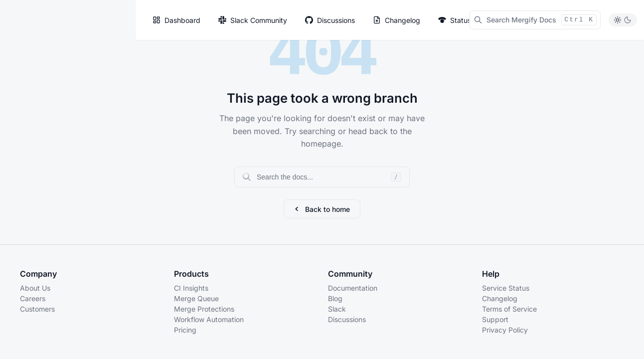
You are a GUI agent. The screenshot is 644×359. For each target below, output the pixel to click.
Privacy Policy (505, 330)
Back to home (322, 209)
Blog (335, 298)
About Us (35, 288)
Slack (337, 309)
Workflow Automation (209, 319)
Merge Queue (196, 298)
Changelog (500, 298)
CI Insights (191, 288)
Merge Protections (204, 309)
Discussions (347, 319)
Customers (37, 309)
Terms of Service (509, 309)
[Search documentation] (322, 177)
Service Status (506, 288)
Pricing (185, 330)
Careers (33, 298)
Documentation (353, 288)
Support (495, 319)
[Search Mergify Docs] (535, 20)
